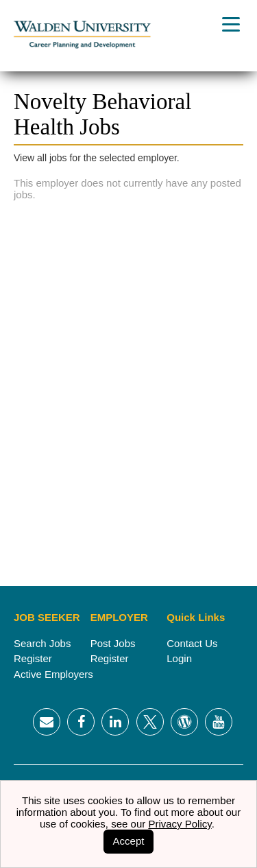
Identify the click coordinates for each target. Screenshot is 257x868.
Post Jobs (113, 643)
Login (179, 658)
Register (33, 658)
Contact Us (192, 643)
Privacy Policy (180, 824)
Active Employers (53, 674)
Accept (129, 841)
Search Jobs (42, 643)
